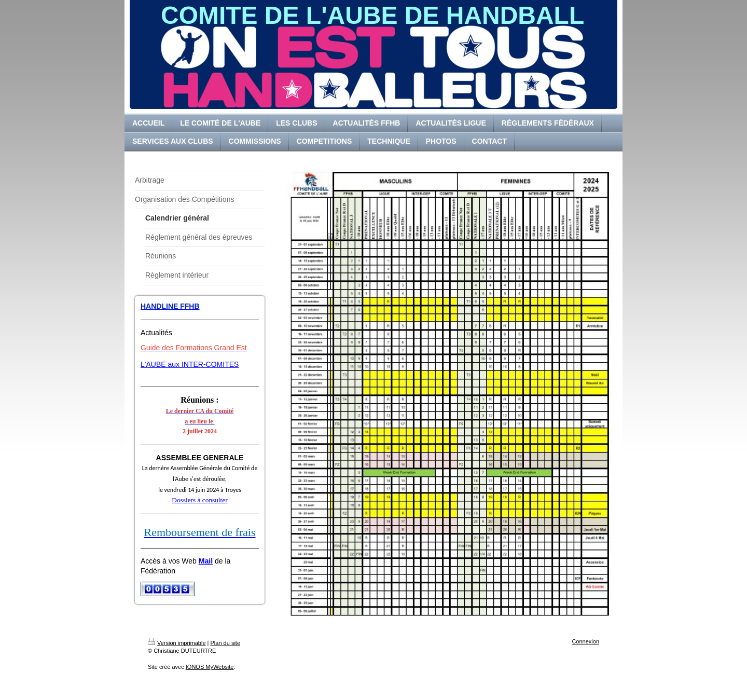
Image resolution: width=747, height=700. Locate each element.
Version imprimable (177, 643)
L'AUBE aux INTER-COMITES (190, 364)
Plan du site (225, 643)
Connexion (585, 641)
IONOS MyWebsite (210, 667)
